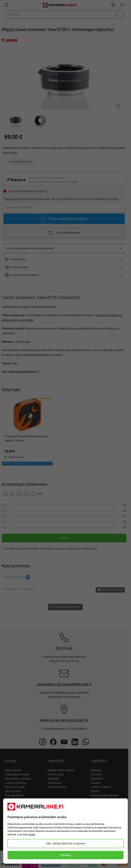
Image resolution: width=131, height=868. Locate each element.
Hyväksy (65, 855)
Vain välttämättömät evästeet (65, 843)
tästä (32, 835)
